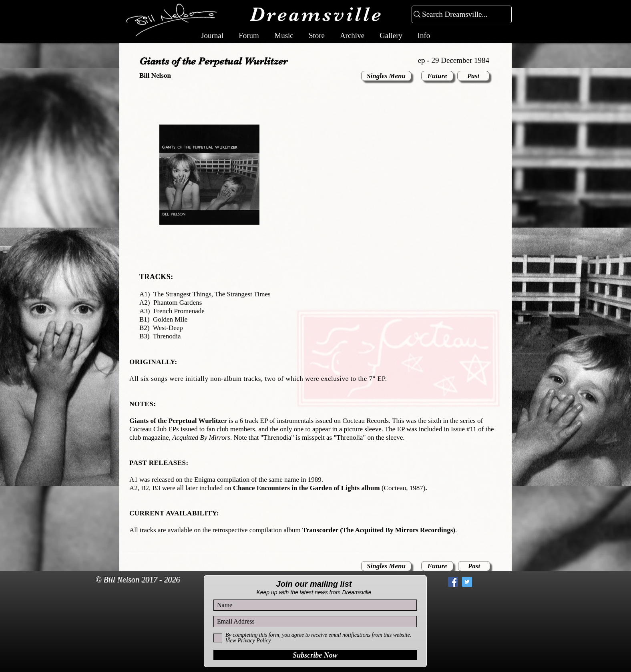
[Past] (473, 76)
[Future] (437, 76)
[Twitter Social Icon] (467, 582)
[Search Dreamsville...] (458, 15)
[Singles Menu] (386, 76)
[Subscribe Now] (315, 655)
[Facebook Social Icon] (453, 582)
